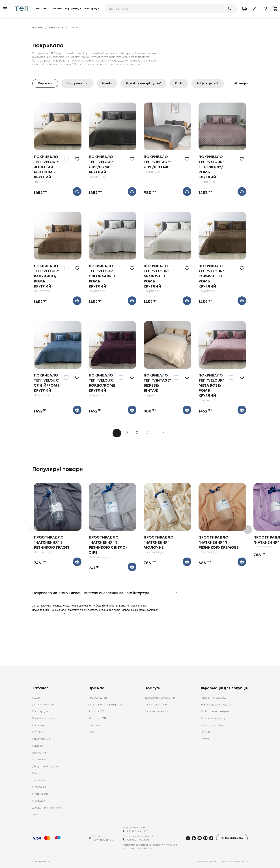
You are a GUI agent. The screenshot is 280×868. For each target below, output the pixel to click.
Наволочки (39, 725)
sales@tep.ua (144, 849)
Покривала (39, 760)
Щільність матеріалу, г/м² (143, 84)
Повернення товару (213, 718)
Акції (35, 815)
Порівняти (45, 83)
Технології (94, 725)
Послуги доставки (156, 705)
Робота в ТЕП (96, 712)
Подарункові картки (157, 712)
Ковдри (37, 698)
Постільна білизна (44, 718)
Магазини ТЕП (97, 718)
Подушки (38, 732)
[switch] (66, 159)
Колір (179, 84)
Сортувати (77, 84)
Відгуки (205, 732)
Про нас (56, 9)
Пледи (36, 773)
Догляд (205, 739)
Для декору (39, 780)
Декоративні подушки (46, 767)
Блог (91, 732)
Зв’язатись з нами (212, 725)
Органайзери (41, 794)
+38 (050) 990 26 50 (138, 840)
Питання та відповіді (214, 698)
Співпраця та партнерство (105, 705)
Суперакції (39, 787)
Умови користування (207, 862)
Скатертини (40, 753)
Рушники (38, 746)
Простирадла (41, 712)
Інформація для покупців (82, 9)
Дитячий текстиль (43, 705)
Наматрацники (42, 739)
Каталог (41, 9)
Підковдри (39, 801)
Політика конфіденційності (217, 712)
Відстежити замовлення (160, 698)
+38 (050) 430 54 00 (138, 831)
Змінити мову (232, 838)
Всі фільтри (208, 84)
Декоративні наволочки (47, 808)
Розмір (107, 84)
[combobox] (171, 9)
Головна (40, 28)
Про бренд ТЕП (98, 698)
